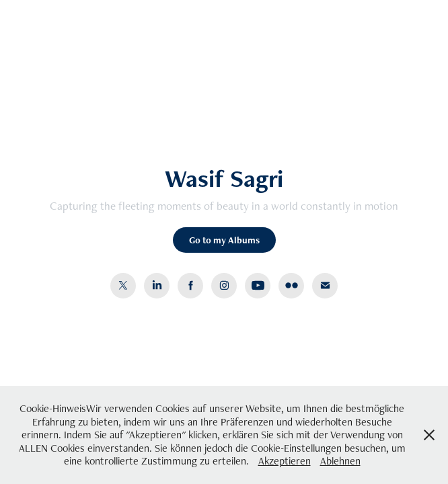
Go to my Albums (224, 240)
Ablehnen (340, 461)
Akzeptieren (285, 461)
